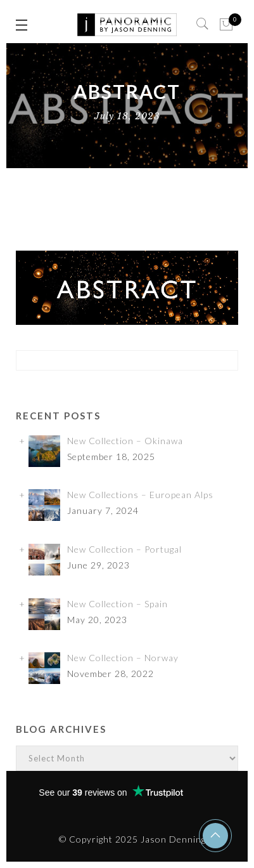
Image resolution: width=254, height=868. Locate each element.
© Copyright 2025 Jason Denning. (134, 839)
